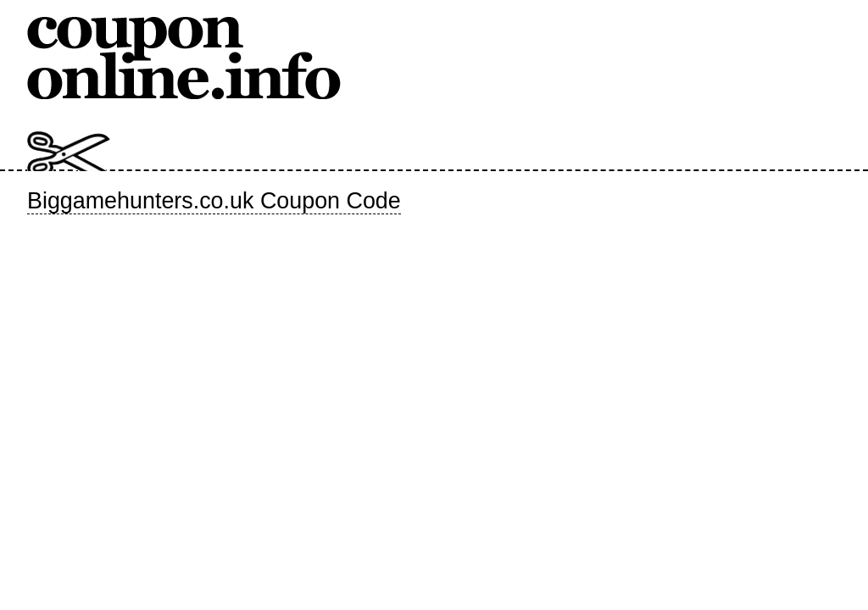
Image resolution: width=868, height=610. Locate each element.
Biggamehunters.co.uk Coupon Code (214, 201)
